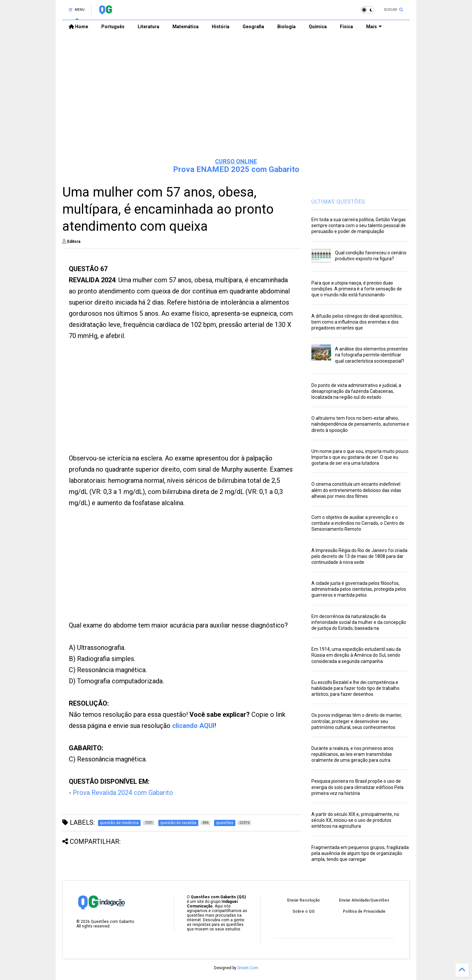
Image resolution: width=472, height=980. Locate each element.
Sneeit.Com (248, 968)
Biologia (286, 27)
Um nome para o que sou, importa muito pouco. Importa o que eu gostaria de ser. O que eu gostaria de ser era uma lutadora (360, 457)
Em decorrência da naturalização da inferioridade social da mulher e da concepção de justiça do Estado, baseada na (359, 622)
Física (346, 27)
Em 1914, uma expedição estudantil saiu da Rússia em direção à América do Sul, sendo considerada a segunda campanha (356, 655)
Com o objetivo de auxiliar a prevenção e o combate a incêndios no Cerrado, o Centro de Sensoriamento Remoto (358, 523)
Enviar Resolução (304, 900)
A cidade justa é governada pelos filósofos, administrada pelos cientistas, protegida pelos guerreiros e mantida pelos (359, 589)
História (221, 27)
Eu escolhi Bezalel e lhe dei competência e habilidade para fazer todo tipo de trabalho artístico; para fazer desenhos (355, 688)
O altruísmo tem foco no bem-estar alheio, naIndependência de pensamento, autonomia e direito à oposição (360, 424)
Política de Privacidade (364, 911)
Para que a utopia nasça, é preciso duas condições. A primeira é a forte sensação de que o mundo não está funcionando (357, 289)
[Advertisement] (236, 102)
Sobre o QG (304, 911)
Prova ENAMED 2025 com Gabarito (236, 169)
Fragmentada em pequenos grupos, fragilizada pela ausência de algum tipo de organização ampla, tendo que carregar (360, 853)
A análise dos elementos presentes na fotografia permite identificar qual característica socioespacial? (371, 355)
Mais (374, 27)
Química (318, 27)
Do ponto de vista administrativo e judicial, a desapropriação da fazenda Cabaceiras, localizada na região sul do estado (356, 391)
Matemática (186, 27)
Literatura (148, 27)
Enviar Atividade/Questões (364, 900)
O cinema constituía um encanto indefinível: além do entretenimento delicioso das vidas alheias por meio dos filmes (356, 490)
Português (113, 27)
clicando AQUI (193, 726)
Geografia (253, 27)
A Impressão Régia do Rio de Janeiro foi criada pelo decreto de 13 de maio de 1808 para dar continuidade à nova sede (359, 556)
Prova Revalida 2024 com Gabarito (123, 793)
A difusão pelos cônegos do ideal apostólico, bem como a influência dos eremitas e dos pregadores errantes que (357, 322)
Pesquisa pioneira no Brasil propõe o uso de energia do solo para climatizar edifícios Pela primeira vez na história (357, 787)
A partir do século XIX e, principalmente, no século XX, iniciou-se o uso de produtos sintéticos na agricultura (355, 820)
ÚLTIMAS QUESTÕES (338, 202)
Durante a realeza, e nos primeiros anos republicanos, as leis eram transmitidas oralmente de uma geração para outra (352, 754)
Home (79, 27)
